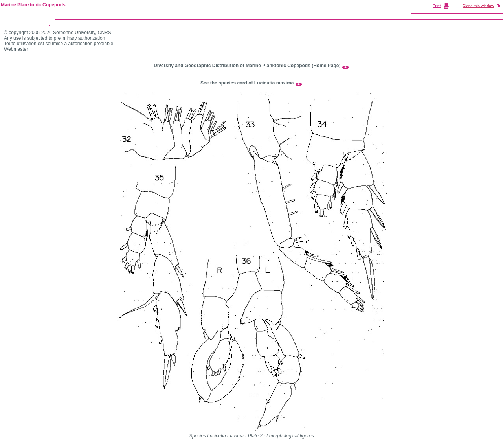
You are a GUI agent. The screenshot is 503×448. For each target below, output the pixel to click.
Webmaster (16, 49)
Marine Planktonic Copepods (33, 5)
